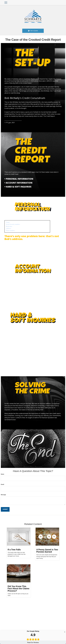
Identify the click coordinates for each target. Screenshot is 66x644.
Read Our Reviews (33, 637)
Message (3, 495)
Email (2, 484)
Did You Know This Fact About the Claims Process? (18, 589)
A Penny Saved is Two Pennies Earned (47, 551)
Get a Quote (33, 31)
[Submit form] (5, 509)
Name (2, 474)
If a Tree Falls (14, 550)
